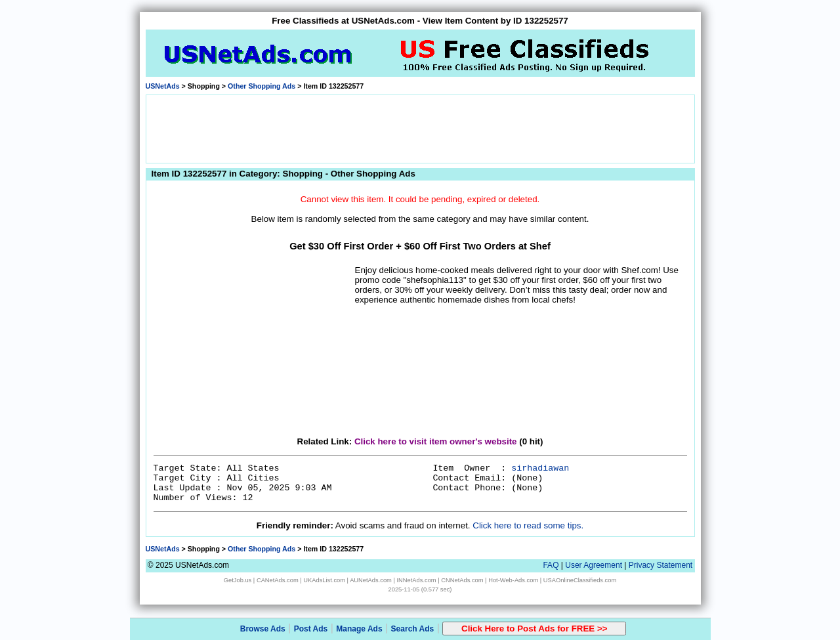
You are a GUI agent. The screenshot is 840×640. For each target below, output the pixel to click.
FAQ (551, 565)
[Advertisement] (420, 128)
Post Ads (311, 629)
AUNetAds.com (371, 580)
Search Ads (413, 629)
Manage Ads (359, 629)
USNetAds (163, 86)
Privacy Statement (661, 565)
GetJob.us (238, 580)
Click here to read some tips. (528, 525)
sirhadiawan (540, 468)
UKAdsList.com (324, 580)
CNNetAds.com (462, 580)
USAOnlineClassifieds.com (580, 580)
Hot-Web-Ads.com (513, 580)
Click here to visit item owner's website (436, 441)
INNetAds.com (417, 580)
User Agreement (594, 565)
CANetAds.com (278, 580)
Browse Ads (263, 629)
